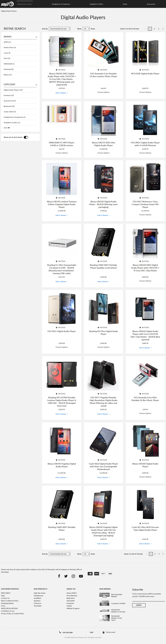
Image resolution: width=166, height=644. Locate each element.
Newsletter (71, 601)
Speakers (37, 601)
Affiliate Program (73, 608)
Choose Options (103, 92)
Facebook (70, 603)
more (6, 128)
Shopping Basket (7, 603)
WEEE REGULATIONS (9, 608)
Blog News (71, 598)
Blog (84, 632)
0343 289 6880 (64, 632)
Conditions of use (8, 611)
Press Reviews (72, 596)
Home (84, 4)
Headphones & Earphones (47, 4)
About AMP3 (72, 593)
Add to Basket (61, 93)
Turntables (38, 606)
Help (3, 596)
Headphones (39, 596)
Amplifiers (38, 598)
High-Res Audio (40, 593)
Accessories (96, 4)
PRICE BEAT (6, 593)
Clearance (110, 4)
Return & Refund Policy (10, 601)
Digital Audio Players (25, 4)
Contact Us (5, 598)
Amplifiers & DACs (69, 4)
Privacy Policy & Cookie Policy (13, 613)
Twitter (69, 606)
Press (3, 606)
